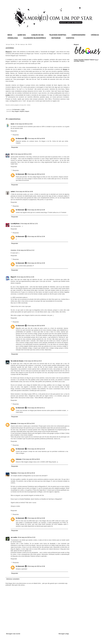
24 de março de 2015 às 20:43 (26, 423)
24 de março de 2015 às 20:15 (33, 361)
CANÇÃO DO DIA (37, 35)
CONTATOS (70, 38)
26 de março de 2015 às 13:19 (26, 537)
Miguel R (13, 277)
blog (13, 111)
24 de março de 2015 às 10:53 (23, 154)
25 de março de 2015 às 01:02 (36, 174)
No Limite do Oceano (17, 361)
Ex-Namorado (20, 139)
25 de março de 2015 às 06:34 (31, 459)
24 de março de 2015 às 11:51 (29, 224)
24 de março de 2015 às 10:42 (24, 124)
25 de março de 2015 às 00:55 (36, 326)
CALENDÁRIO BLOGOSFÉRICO (35, 38)
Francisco (14, 473)
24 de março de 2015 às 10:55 (24, 192)
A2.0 (12, 154)
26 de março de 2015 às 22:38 (36, 566)
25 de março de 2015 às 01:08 (36, 518)
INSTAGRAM (56, 38)
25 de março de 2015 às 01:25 (36, 449)
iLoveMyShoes (15, 224)
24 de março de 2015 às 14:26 (25, 277)
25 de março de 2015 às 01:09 (36, 210)
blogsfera (22, 111)
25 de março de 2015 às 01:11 (36, 408)
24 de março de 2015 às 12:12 (26, 250)
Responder (14, 131)
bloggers (17, 111)
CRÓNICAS (95, 35)
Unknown (14, 423)
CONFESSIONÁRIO (79, 35)
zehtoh (13, 192)
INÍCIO (10, 35)
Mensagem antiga (64, 634)
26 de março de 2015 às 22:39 (36, 237)
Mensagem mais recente (13, 634)
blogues (27, 111)
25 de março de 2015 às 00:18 (26, 473)
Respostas (16, 135)
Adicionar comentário (13, 579)
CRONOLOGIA (13, 38)
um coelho (14, 537)
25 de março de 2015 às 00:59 (36, 139)
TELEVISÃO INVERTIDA (58, 35)
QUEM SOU (22, 35)
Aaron (13, 124)
